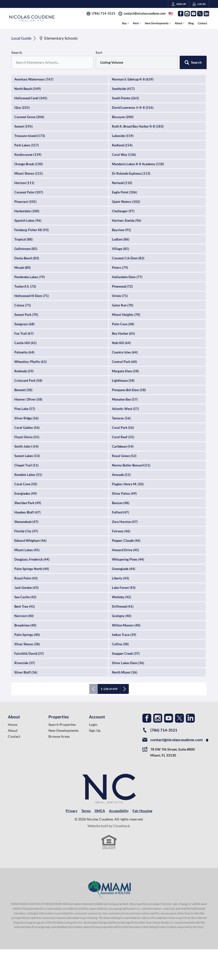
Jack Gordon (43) (26, 588)
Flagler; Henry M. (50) (128, 484)
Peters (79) (120, 268)
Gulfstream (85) (26, 249)
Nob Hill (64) (121, 343)
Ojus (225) (22, 108)
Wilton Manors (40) (126, 625)
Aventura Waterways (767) (34, 79)
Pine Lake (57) (25, 409)
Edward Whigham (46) (30, 541)
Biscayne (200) (123, 117)
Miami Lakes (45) (27, 550)
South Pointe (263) (125, 98)
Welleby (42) (121, 597)
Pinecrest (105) (25, 202)
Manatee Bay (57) (125, 399)
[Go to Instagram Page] (187, 14)
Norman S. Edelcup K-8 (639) (133, 79)
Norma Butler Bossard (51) (131, 465)
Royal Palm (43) (26, 578)
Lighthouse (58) (123, 381)
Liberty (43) (120, 578)
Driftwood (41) (123, 606)
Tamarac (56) (121, 418)
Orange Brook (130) (29, 164)
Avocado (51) (121, 475)
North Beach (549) (28, 89)
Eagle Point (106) (124, 192)
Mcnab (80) (22, 268)
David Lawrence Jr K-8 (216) (133, 108)
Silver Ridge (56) (26, 418)
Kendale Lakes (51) (28, 475)
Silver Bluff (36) (26, 672)
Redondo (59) (24, 371)
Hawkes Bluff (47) (27, 512)
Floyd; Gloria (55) (27, 437)
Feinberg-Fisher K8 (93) (32, 230)
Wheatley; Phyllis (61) (31, 362)
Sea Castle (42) (25, 597)
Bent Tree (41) (25, 606)
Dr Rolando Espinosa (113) (131, 173)
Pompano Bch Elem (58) (129, 390)
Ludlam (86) (121, 239)
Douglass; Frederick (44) (32, 559)
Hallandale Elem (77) (127, 277)
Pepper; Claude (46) (126, 541)
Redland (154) (122, 145)
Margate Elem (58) (125, 371)
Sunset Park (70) (26, 315)
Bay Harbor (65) (123, 333)
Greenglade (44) (124, 569)
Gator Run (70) (123, 305)
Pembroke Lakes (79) (30, 277)
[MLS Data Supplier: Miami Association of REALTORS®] (109, 890)
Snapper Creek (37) (126, 653)
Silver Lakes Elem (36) (128, 663)
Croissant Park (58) (28, 381)
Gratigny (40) (122, 616)
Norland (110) (122, 183)
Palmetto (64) (24, 352)
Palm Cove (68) (123, 324)
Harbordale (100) (27, 211)
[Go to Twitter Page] (200, 14)
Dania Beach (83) (27, 258)
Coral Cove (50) (26, 484)
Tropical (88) (23, 239)
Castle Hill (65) (25, 343)
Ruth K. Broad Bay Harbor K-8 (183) (138, 126)
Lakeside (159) (123, 136)
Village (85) (120, 249)
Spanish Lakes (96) (28, 220)
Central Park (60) (124, 362)
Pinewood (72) (122, 286)
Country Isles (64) (125, 352)
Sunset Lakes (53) (27, 456)
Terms (86, 811)
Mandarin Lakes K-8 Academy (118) (138, 164)
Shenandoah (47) (26, 522)
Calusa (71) (23, 305)
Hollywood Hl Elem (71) (32, 296)
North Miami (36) (125, 672)
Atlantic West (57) (125, 409)
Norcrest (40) (24, 616)
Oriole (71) (120, 296)
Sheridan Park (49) (28, 503)
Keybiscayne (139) (28, 155)
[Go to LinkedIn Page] (206, 14)
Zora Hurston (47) (125, 522)
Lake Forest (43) (124, 588)
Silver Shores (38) (27, 644)
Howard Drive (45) (125, 550)
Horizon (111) (24, 183)
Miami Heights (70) (126, 315)
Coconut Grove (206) (29, 117)
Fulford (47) (120, 512)
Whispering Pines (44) (128, 559)
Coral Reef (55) (123, 437)
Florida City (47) (26, 531)
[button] (193, 62)
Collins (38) (120, 644)
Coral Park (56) (123, 428)
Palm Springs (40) (27, 635)
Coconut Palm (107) (29, 192)
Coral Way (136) (124, 155)
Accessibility (119, 811)
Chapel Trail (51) (26, 465)
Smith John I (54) (26, 446)
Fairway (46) (121, 531)
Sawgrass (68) (24, 324)
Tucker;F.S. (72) (25, 286)
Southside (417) (123, 89)
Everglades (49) (26, 493)
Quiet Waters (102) (126, 202)
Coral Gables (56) (27, 428)
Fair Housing (142, 811)
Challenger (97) (123, 211)
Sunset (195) (23, 126)
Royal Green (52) (124, 456)
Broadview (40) (25, 625)
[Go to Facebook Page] (181, 14)
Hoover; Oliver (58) (28, 399)
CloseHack (121, 826)
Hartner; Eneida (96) (127, 220)
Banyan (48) (121, 503)
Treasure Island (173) (30, 136)
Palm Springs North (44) (32, 569)
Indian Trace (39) (124, 635)
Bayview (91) (121, 230)
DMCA (100, 811)
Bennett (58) (23, 390)
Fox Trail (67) (24, 333)
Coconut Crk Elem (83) (128, 258)
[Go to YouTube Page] (194, 14)
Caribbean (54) (123, 446)
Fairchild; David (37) (29, 653)
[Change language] (171, 14)
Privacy (72, 811)
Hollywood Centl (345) (31, 98)
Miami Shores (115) (29, 173)
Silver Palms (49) (124, 493)
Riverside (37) (25, 663)
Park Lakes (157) (27, 145)
